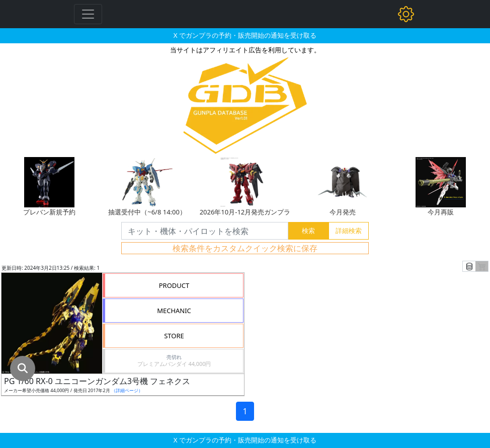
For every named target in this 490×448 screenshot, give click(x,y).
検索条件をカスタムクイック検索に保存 (245, 248)
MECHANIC (174, 311)
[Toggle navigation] (88, 14)
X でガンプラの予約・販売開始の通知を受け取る (245, 35)
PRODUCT (174, 285)
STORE (174, 336)
